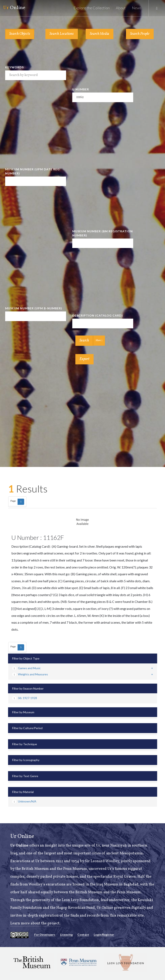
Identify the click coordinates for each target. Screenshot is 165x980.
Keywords (14, 67)
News (137, 8)
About (121, 8)
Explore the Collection (92, 8)
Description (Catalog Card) (98, 315)
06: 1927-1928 (25, 698)
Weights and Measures (30, 674)
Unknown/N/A (24, 801)
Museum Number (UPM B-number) (34, 308)
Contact (83, 935)
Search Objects (20, 34)
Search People (140, 34)
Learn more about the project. (35, 923)
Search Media (100, 34)
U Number (81, 89)
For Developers (45, 935)
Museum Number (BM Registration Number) (103, 233)
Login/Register (104, 935)
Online (14, 8)
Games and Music (26, 668)
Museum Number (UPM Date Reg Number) (32, 171)
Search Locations (62, 34)
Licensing (66, 935)
